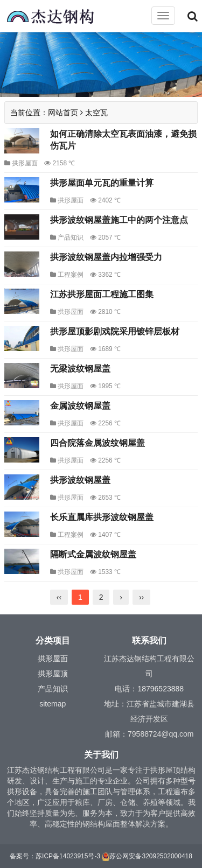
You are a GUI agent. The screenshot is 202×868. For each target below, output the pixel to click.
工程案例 (71, 275)
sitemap (53, 704)
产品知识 (71, 237)
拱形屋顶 (53, 674)
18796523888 (161, 689)
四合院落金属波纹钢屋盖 (97, 443)
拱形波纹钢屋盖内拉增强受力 (106, 257)
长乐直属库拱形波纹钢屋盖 (102, 517)
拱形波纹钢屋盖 (80, 480)
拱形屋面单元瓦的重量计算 (102, 183)
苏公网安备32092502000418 (151, 856)
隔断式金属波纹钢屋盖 (93, 554)
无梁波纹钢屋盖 (80, 369)
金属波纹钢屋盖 (80, 406)
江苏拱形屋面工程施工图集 (102, 294)
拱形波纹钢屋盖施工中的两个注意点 (119, 220)
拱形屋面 (25, 163)
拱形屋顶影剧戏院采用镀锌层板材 (115, 331)
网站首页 (63, 113)
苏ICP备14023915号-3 (68, 856)
